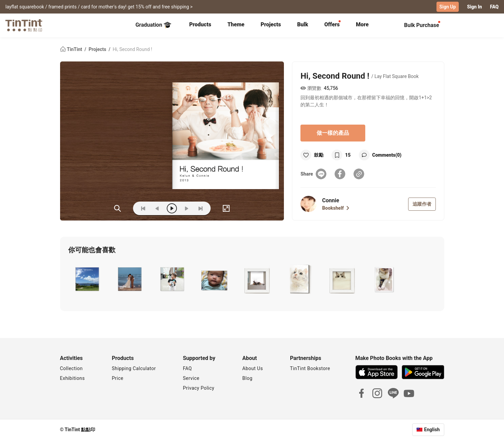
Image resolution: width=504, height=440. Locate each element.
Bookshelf (336, 208)
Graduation (153, 25)
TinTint (72, 49)
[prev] (157, 208)
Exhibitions (73, 378)
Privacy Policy (199, 388)
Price (117, 378)
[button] (87, 279)
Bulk (303, 24)
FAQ (494, 7)
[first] (143, 208)
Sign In (474, 7)
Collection (71, 368)
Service (191, 378)
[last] (201, 208)
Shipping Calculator (134, 368)
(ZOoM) (117, 208)
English (432, 430)
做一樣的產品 (333, 133)
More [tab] (362, 24)
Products (200, 24)
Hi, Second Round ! (132, 49)
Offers (332, 24)
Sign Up (448, 7)
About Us (253, 368)
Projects (271, 24)
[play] (172, 208)
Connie (330, 200)
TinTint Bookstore (310, 368)
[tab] (200, 25)
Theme (236, 24)
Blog (247, 378)
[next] (186, 208)
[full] (226, 208)
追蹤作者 (422, 204)
